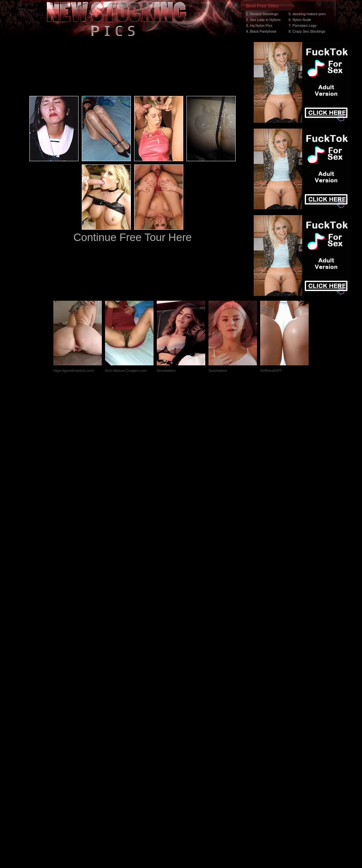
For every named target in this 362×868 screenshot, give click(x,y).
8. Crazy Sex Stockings (307, 31)
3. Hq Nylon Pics (259, 26)
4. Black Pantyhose (261, 31)
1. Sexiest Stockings (262, 14)
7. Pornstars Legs (303, 26)
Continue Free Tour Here (133, 237)
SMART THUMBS (192, 746)
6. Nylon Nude (300, 20)
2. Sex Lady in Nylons (263, 20)
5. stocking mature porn (307, 14)
